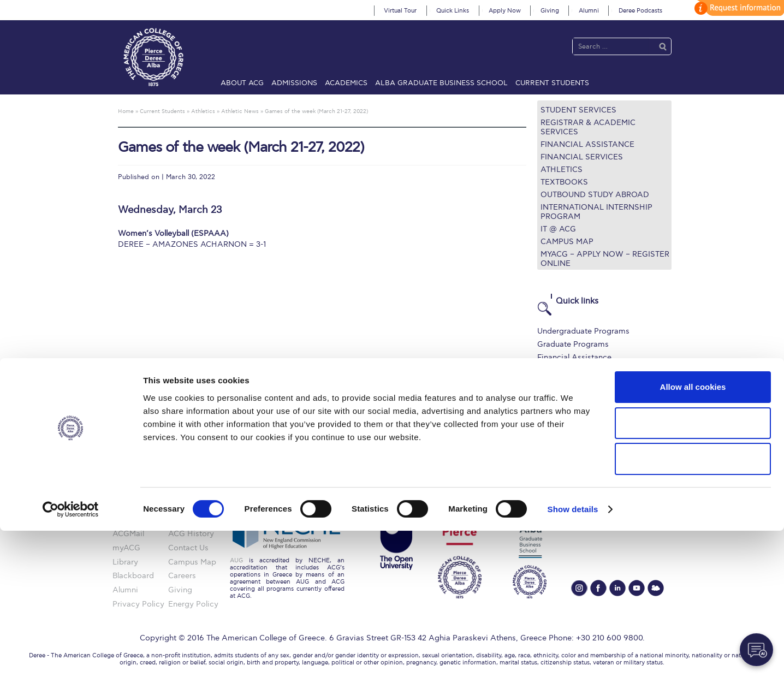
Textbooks (564, 182)
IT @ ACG (558, 229)
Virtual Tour (400, 11)
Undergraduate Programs (583, 331)
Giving (550, 11)
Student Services (578, 110)
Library (550, 371)
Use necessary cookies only (693, 605)
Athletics (562, 170)
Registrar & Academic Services (588, 127)
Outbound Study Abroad (595, 195)
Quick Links (453, 11)
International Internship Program (596, 212)
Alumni (589, 11)
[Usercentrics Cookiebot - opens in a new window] (71, 656)
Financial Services (582, 157)
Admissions (294, 83)
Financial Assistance (587, 144)
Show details (573, 655)
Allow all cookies (693, 533)
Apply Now (505, 11)
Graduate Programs (573, 344)
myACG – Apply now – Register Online (605, 259)
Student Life (559, 411)
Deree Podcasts (640, 11)
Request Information (574, 424)
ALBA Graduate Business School (441, 83)
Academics (346, 83)
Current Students (552, 83)
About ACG (242, 83)
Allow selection (693, 569)
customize (738, 8)
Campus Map (567, 242)
